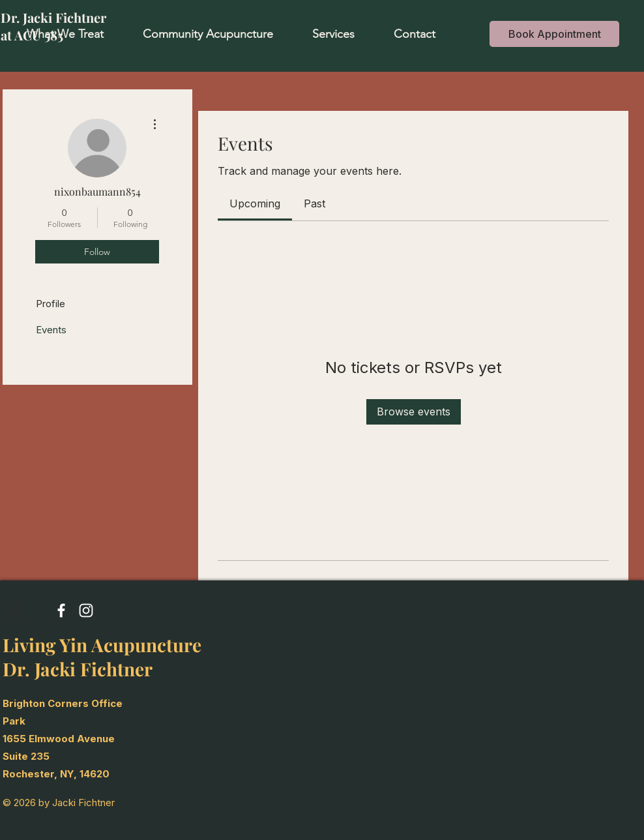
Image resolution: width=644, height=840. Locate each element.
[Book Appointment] (554, 34)
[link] (255, 203)
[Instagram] (86, 610)
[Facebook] (61, 610)
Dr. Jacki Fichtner (53, 17)
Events (51, 330)
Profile (51, 304)
